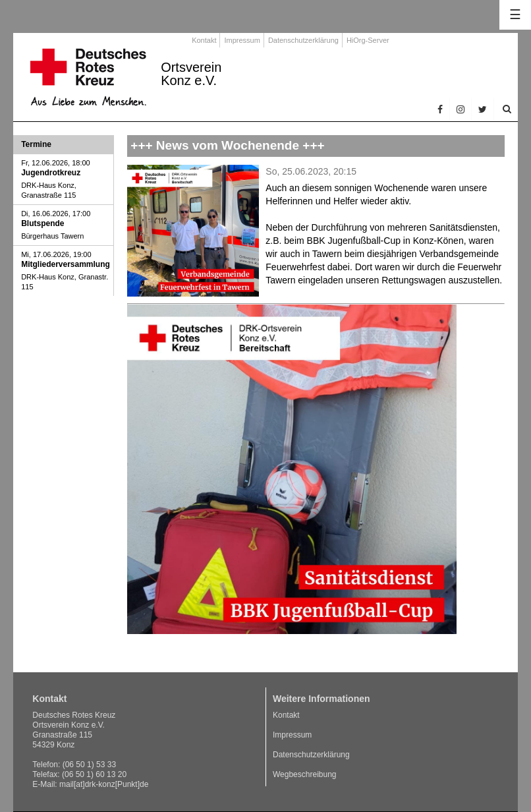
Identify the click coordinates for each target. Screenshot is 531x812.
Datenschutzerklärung (303, 40)
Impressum (242, 40)
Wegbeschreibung (305, 774)
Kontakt (204, 40)
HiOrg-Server (368, 40)
